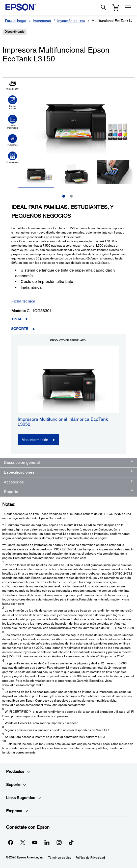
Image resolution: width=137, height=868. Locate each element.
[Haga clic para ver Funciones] (12, 140)
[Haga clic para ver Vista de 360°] (12, 86)
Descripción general (22, 462)
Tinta (16, 319)
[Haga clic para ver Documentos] (12, 158)
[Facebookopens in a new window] (11, 842)
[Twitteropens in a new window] (23, 842)
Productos (18, 772)
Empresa (17, 811)
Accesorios (14, 482)
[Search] (104, 8)
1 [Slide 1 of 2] (64, 196)
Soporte (20, 329)
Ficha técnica (23, 301)
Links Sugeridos (24, 798)
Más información (35, 440)
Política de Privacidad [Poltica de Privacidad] (90, 858)
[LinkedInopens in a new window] (47, 842)
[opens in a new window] (71, 842)
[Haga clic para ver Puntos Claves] (12, 102)
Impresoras (42, 21)
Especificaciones (19, 472)
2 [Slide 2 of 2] (71, 196)
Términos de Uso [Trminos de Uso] (60, 858)
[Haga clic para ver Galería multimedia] (12, 122)
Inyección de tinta (71, 21)
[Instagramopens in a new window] (59, 842)
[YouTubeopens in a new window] (35, 842)
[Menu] (128, 8)
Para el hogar (16, 21)
